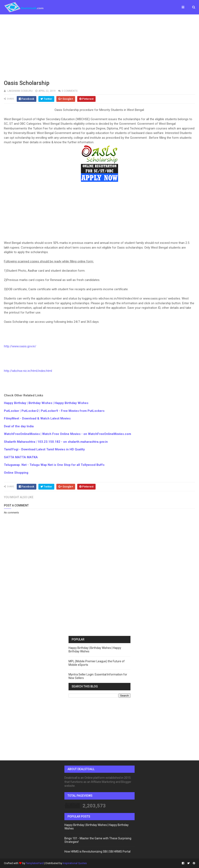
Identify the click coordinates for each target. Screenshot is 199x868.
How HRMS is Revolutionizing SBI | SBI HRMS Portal (97, 852)
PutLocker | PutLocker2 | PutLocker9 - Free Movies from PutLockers (54, 411)
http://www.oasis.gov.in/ (20, 346)
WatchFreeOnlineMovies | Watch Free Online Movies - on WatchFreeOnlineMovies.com (68, 434)
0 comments (70, 91)
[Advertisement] (99, 46)
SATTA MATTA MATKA (21, 457)
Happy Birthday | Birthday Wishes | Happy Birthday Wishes (46, 403)
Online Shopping (16, 473)
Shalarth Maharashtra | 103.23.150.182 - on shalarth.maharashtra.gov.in (56, 442)
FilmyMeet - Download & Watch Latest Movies (37, 418)
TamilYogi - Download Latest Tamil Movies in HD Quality (44, 449)
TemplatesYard (35, 863)
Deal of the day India (19, 426)
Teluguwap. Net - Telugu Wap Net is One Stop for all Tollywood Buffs (54, 465)
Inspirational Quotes (75, 863)
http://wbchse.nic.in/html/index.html (28, 371)
